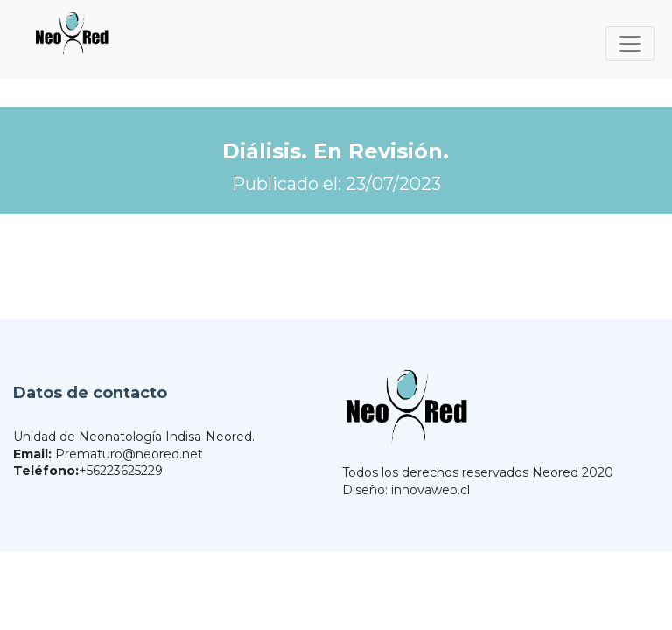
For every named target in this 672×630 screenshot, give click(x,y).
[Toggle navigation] (630, 44)
